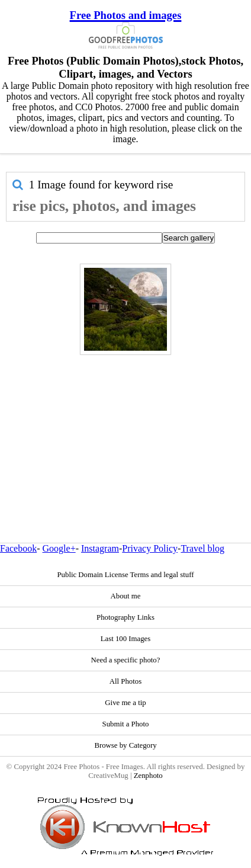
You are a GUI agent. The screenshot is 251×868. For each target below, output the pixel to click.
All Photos (125, 681)
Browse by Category (125, 745)
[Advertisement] (123, 423)
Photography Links (125, 617)
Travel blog (202, 548)
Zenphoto (148, 776)
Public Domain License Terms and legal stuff (125, 575)
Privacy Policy (150, 548)
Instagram (100, 548)
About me (126, 596)
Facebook (18, 548)
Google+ (59, 548)
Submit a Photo (126, 724)
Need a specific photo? (126, 660)
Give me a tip (125, 703)
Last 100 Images (126, 639)
